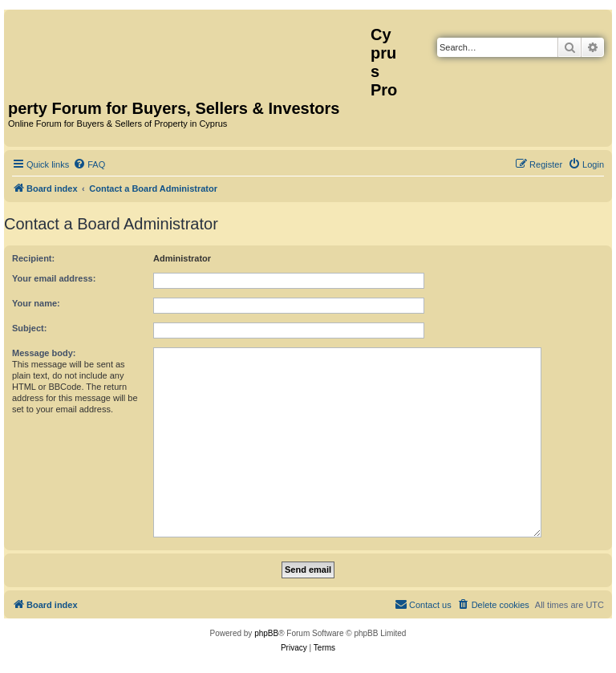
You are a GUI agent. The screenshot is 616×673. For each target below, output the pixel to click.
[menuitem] (89, 164)
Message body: (44, 353)
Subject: (29, 328)
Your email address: (54, 278)
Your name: (36, 303)
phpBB (266, 633)
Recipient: (33, 258)
